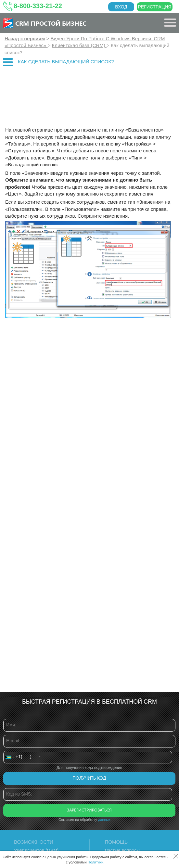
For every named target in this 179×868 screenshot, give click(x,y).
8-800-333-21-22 (38, 6)
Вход (121, 7)
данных (104, 820)
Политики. (96, 862)
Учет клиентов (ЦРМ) (36, 850)
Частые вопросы (122, 850)
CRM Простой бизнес (51, 23)
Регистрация (155, 7)
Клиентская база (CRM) (79, 45)
